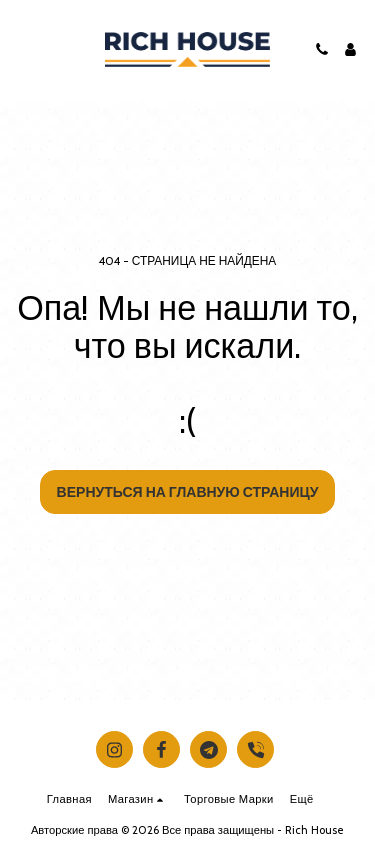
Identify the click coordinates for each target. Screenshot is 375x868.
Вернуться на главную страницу (188, 492)
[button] (22, 49)
